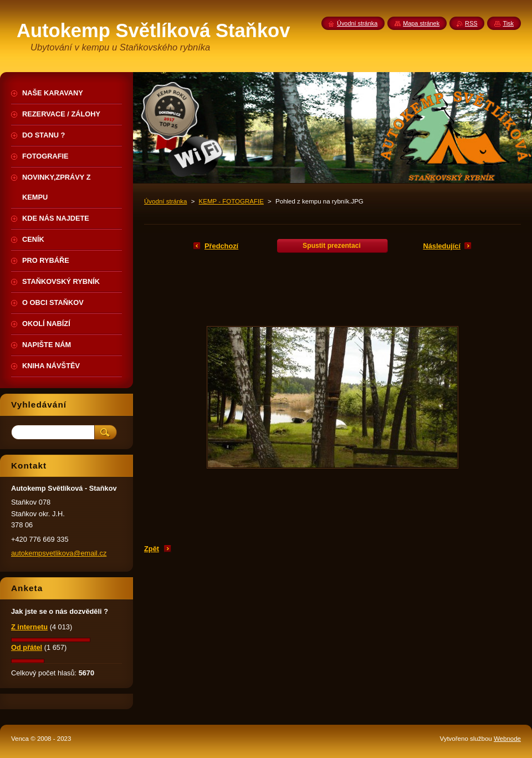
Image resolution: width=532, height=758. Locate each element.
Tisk (508, 23)
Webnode (507, 739)
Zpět (152, 549)
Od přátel (27, 647)
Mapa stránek (421, 23)
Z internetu (29, 627)
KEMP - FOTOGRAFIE (231, 201)
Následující (442, 246)
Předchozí (221, 246)
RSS (471, 23)
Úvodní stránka (165, 201)
